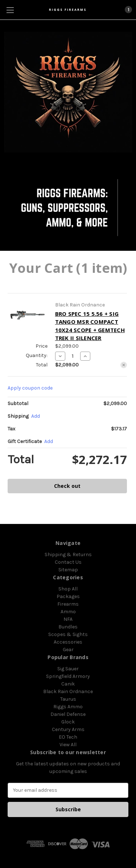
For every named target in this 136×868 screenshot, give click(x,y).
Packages (68, 596)
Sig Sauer (68, 669)
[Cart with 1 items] (128, 10)
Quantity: (37, 355)
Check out (67, 486)
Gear (68, 650)
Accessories (68, 642)
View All (68, 745)
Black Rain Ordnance (68, 691)
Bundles (68, 627)
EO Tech (68, 737)
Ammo (68, 612)
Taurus (68, 699)
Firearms (68, 604)
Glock (68, 722)
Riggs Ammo (68, 707)
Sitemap (68, 570)
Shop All (68, 589)
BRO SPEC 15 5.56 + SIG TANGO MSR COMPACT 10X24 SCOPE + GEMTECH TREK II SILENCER (90, 326)
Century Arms (68, 729)
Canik (68, 684)
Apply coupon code (30, 388)
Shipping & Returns (68, 555)
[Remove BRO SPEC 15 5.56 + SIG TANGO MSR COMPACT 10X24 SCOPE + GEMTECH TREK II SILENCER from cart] (124, 365)
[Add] (36, 416)
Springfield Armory (68, 676)
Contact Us (68, 562)
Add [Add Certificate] (49, 441)
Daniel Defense (68, 714)
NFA (68, 619)
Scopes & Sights (68, 634)
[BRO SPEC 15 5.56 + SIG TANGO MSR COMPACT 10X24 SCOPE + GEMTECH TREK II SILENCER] (73, 356)
